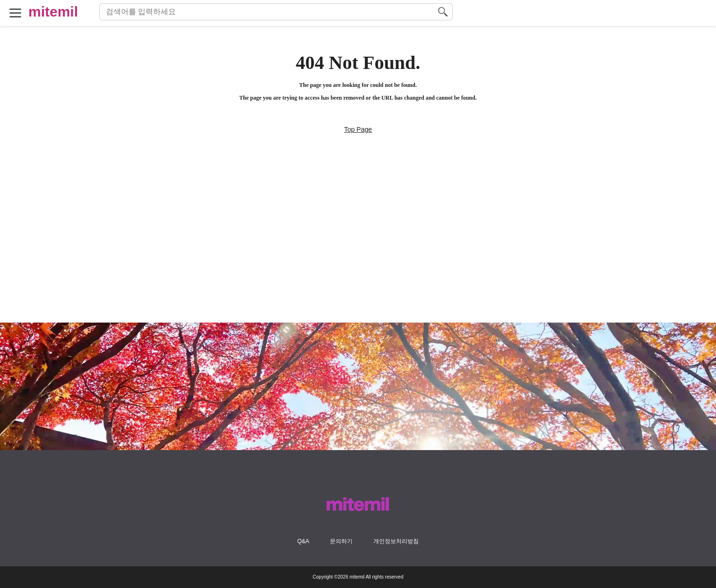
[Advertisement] (358, 256)
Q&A (303, 541)
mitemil (53, 12)
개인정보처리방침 (396, 541)
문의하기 (341, 541)
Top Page (358, 129)
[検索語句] (269, 12)
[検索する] (443, 12)
